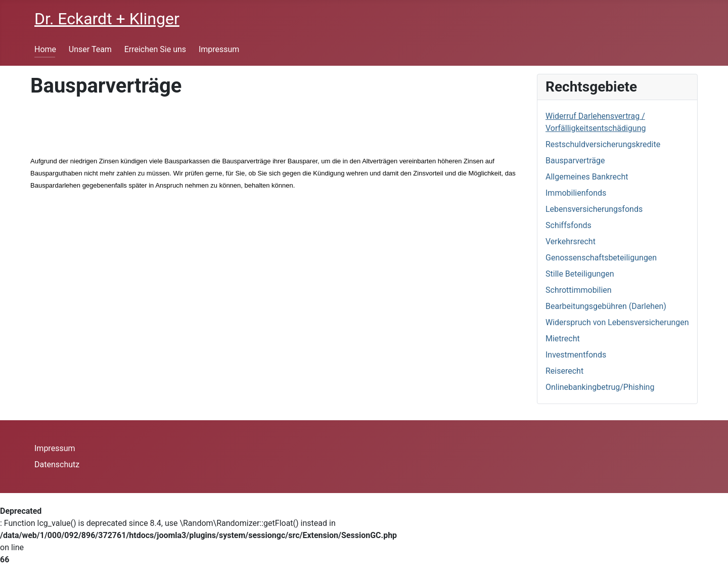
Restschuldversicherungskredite (603, 144)
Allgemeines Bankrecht (587, 177)
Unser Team (90, 49)
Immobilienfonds (576, 193)
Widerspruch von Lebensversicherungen (617, 322)
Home (45, 49)
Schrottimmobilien (579, 290)
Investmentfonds (576, 355)
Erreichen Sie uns (155, 49)
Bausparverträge (575, 161)
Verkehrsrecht (571, 241)
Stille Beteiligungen (580, 274)
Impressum (219, 49)
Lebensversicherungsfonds (594, 209)
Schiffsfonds (568, 225)
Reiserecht (564, 371)
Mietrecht (563, 339)
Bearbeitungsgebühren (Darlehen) (606, 306)
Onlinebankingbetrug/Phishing (600, 387)
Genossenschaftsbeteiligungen (601, 258)
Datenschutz (57, 464)
